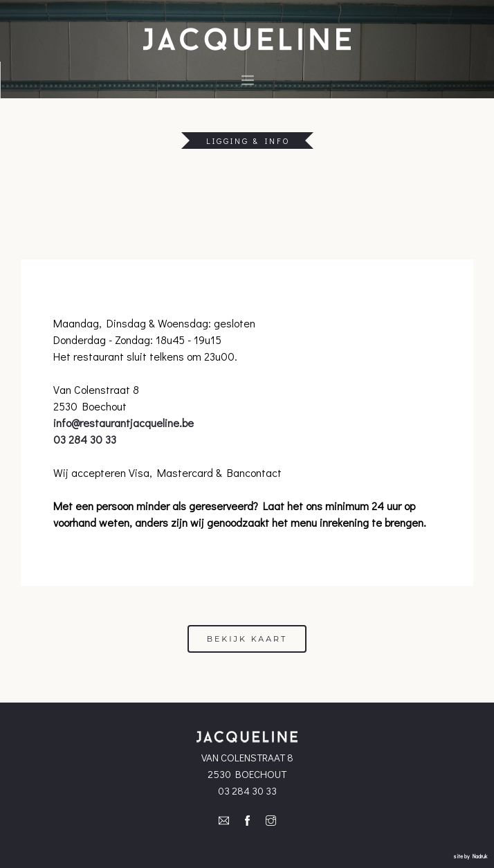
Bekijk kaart (247, 639)
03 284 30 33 (85, 439)
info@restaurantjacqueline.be (123, 423)
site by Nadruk (470, 856)
